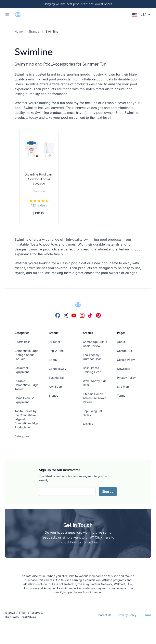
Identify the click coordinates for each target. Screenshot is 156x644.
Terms (121, 396)
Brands (34, 31)
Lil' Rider (54, 342)
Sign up (108, 492)
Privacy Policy (126, 378)
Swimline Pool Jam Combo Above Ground (39, 179)
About (121, 342)
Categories (22, 436)
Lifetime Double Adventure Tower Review (94, 398)
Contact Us (124, 351)
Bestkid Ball (56, 378)
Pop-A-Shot (57, 351)
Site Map (123, 387)
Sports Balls (22, 342)
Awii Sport (55, 387)
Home (19, 31)
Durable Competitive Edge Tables (27, 385)
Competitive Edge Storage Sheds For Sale (27, 355)
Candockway (57, 369)
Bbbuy (53, 360)
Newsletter (124, 369)
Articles (88, 424)
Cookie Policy (126, 360)
